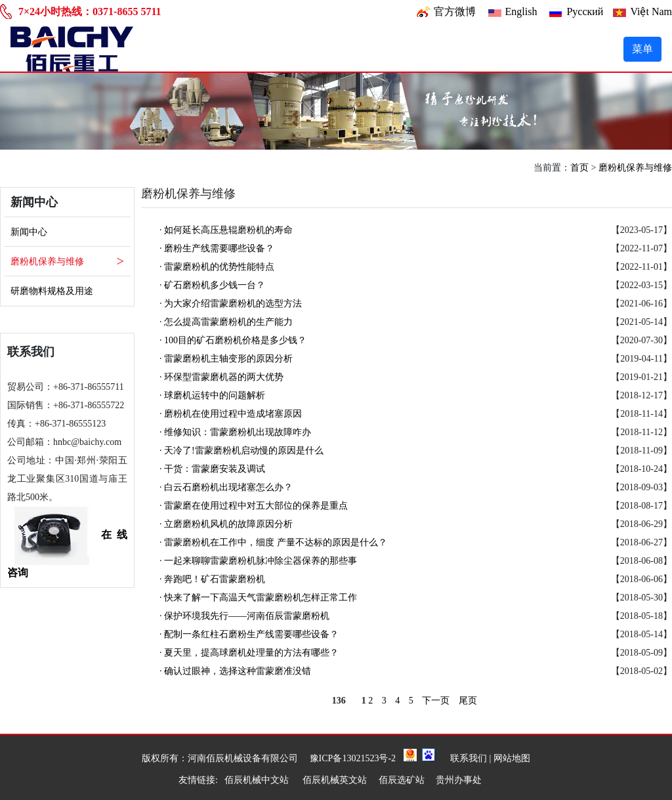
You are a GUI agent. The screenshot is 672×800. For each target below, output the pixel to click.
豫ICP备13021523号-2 (353, 758)
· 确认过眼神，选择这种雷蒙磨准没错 (235, 671)
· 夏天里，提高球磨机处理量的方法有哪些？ (249, 653)
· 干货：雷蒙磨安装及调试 (212, 469)
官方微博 (455, 11)
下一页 (436, 701)
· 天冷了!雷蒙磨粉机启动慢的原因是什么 (241, 451)
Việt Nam (651, 11)
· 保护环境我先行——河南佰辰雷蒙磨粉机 (244, 616)
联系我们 (469, 758)
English (521, 11)
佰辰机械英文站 (335, 780)
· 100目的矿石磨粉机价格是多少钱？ (233, 340)
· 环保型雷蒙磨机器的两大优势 (221, 377)
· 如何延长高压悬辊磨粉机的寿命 (226, 230)
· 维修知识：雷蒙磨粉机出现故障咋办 (235, 432)
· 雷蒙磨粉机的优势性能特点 (217, 267)
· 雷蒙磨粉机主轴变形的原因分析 (226, 359)
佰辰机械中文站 (258, 780)
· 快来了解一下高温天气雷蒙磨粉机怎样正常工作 (258, 598)
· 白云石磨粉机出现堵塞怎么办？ (226, 487)
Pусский (585, 11)
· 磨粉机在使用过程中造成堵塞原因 (231, 414)
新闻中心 (29, 232)
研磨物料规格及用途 (52, 291)
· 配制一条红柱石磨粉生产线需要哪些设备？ (249, 634)
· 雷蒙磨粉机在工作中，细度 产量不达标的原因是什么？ (273, 542)
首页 (579, 168)
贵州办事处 (459, 780)
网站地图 (512, 758)
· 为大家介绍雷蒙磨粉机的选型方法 (231, 304)
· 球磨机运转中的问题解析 (212, 395)
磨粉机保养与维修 (635, 168)
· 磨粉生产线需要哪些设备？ (217, 248)
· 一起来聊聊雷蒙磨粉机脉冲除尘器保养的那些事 (258, 561)
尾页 (468, 701)
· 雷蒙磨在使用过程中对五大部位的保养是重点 (254, 506)
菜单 (642, 49)
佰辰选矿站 (402, 780)
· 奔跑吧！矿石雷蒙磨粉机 (212, 579)
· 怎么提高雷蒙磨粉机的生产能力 (226, 322)
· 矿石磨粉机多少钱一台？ (212, 285)
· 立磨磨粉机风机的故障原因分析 (226, 524)
